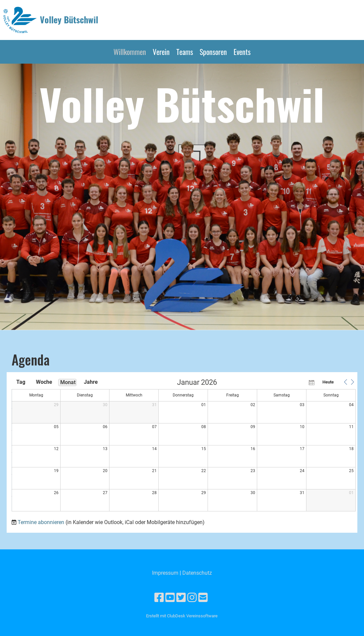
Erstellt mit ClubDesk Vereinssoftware (182, 616)
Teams (185, 52)
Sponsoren (213, 52)
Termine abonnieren (41, 522)
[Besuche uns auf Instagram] (192, 598)
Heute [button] (328, 382)
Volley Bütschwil (69, 20)
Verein (161, 52)
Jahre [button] (91, 382)
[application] (184, 445)
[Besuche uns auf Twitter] (181, 598)
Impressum (165, 573)
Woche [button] (44, 382)
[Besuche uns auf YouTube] (170, 598)
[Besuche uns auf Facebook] (159, 598)
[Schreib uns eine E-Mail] (203, 598)
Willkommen (130, 52)
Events (242, 52)
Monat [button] (68, 382)
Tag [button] (21, 382)
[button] (345, 382)
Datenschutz (197, 573)
